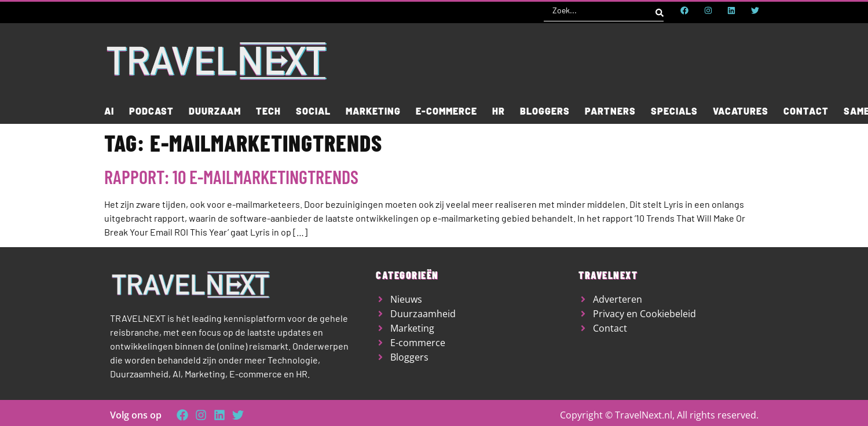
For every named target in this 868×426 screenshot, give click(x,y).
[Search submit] (660, 10)
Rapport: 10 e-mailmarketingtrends (231, 177)
